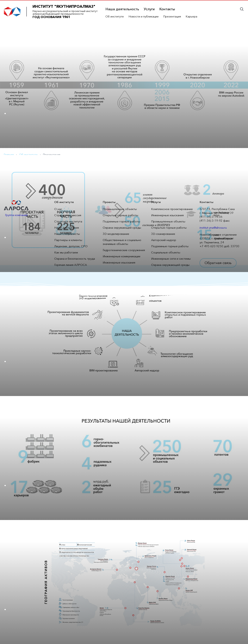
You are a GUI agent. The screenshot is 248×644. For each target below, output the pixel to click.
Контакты (167, 9)
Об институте (115, 16)
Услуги (149, 9)
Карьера (191, 16)
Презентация (172, 16)
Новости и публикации (143, 16)
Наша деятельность (122, 9)
